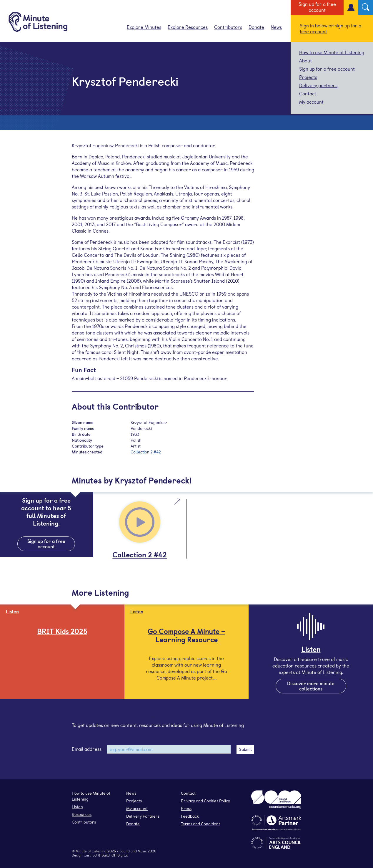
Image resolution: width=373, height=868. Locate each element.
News (276, 27)
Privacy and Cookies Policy (205, 801)
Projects (308, 77)
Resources (82, 814)
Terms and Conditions (201, 824)
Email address (87, 749)
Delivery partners (318, 85)
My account (311, 102)
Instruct (91, 855)
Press (186, 808)
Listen (77, 807)
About (305, 60)
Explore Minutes (144, 27)
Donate (256, 27)
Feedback (190, 816)
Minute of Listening (91, 851)
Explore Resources (188, 27)
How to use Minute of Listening (332, 52)
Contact (308, 93)
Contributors (228, 27)
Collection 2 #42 (146, 452)
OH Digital (120, 855)
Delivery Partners (143, 816)
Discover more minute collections (311, 686)
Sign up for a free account (317, 7)
